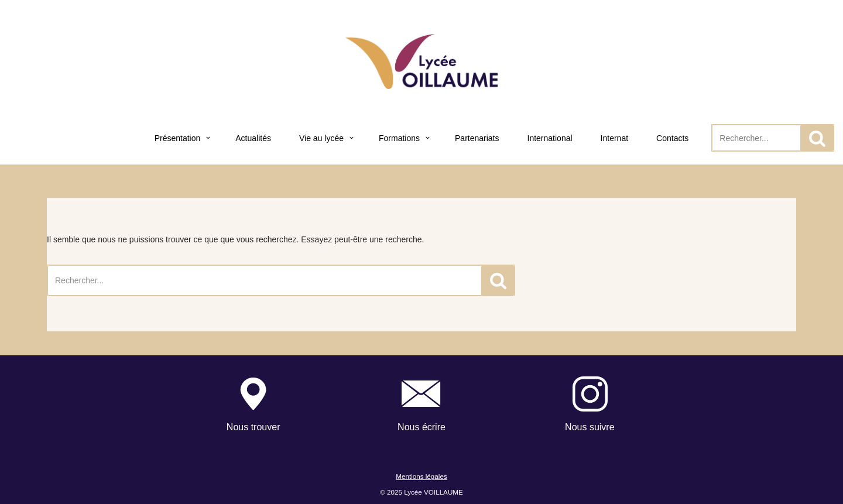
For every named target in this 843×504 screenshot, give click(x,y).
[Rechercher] (756, 138)
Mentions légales (421, 476)
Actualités (253, 138)
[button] (208, 138)
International (550, 138)
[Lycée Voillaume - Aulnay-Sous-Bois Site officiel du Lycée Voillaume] (421, 61)
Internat (614, 138)
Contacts (672, 138)
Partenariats (477, 138)
